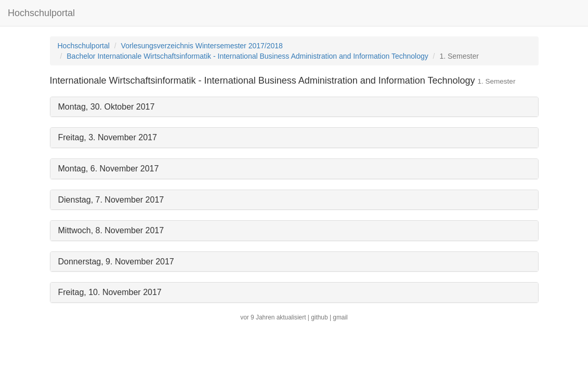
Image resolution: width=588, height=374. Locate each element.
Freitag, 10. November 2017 (110, 292)
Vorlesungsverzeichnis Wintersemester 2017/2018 (202, 46)
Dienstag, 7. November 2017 (111, 200)
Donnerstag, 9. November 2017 (116, 262)
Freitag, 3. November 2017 (108, 137)
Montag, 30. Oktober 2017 (107, 107)
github (319, 317)
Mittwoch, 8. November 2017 (111, 230)
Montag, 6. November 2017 (109, 169)
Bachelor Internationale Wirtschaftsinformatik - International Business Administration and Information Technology (247, 56)
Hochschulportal (41, 13)
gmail (340, 317)
